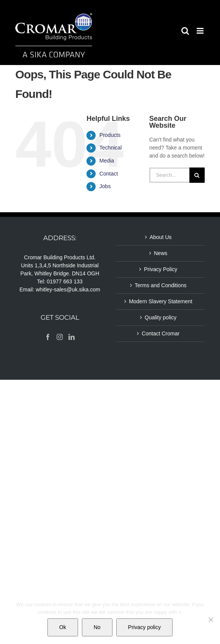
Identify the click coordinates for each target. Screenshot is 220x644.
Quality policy (161, 317)
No (97, 627)
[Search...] (169, 175)
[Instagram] (60, 337)
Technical (111, 148)
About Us (161, 237)
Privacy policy (145, 627)
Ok (63, 627)
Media (107, 161)
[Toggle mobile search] (185, 31)
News (161, 253)
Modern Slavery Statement (161, 301)
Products (110, 135)
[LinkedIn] (72, 337)
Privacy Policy (161, 269)
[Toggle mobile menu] (201, 31)
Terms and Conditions (161, 285)
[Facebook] (48, 337)
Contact (109, 174)
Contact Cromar (161, 333)
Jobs (105, 186)
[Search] (197, 175)
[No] (210, 620)
